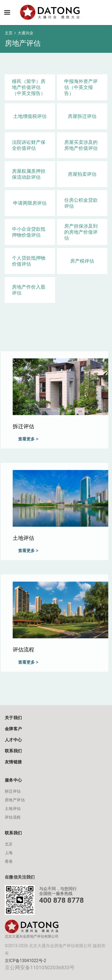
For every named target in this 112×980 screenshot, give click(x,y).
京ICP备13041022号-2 (25, 961)
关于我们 (13, 718)
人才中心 (13, 740)
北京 (9, 844)
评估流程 (13, 817)
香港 (9, 861)
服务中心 (13, 780)
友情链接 (13, 762)
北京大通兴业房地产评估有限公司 (32, 936)
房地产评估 (15, 800)
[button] (7, 13)
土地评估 (13, 809)
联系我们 (13, 751)
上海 (9, 853)
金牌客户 (13, 729)
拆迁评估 (13, 791)
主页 (9, 33)
